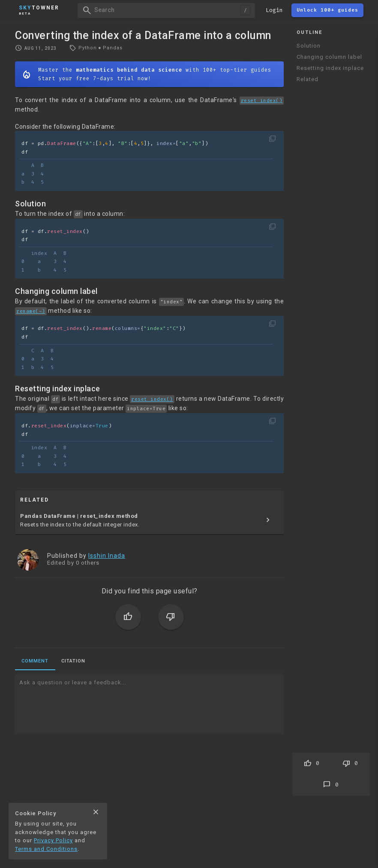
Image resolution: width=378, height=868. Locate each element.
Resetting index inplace (330, 68)
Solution (309, 46)
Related (307, 79)
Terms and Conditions (46, 849)
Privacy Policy (53, 840)
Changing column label (329, 57)
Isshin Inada (107, 556)
